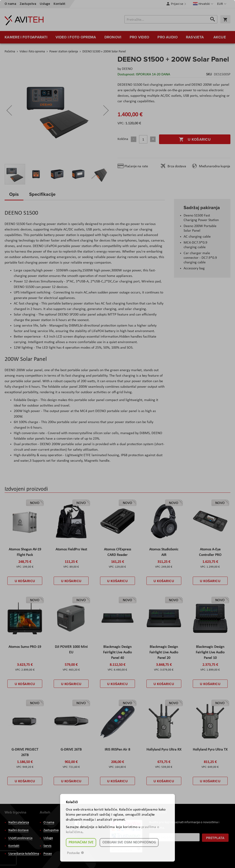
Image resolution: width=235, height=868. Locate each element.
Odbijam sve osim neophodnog (129, 842)
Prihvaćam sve (81, 842)
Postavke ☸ (76, 853)
